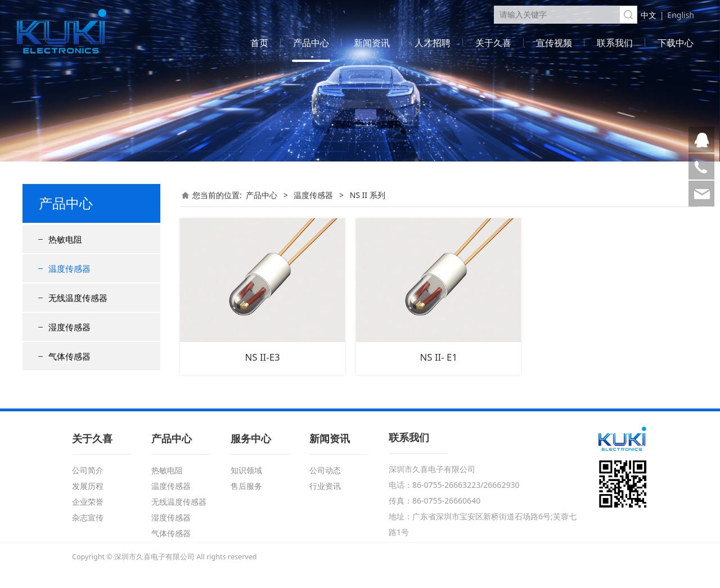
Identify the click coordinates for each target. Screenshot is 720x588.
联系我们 (615, 43)
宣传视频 (554, 43)
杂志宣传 (88, 517)
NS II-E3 (263, 357)
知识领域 (246, 470)
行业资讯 (325, 486)
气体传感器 (69, 356)
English (681, 15)
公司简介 (88, 470)
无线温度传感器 (78, 298)
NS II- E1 (439, 357)
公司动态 (325, 470)
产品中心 (311, 43)
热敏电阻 (65, 239)
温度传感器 (69, 268)
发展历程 (88, 486)
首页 (259, 43)
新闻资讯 (372, 43)
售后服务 (246, 486)
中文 (649, 15)
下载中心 (676, 43)
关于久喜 (493, 43)
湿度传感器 (69, 327)
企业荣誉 (88, 502)
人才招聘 (433, 43)
